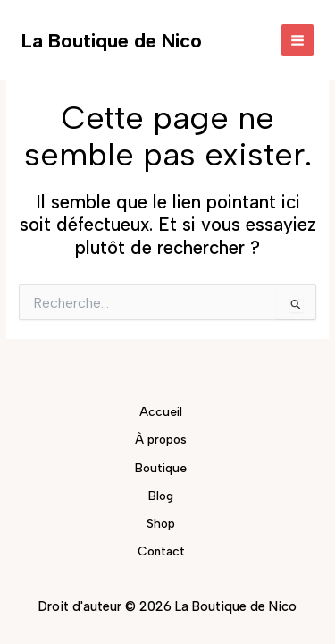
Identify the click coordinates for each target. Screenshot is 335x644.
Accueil (161, 411)
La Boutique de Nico (112, 40)
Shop (161, 523)
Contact (161, 551)
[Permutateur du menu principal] (298, 41)
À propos (161, 439)
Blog (161, 496)
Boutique (161, 468)
